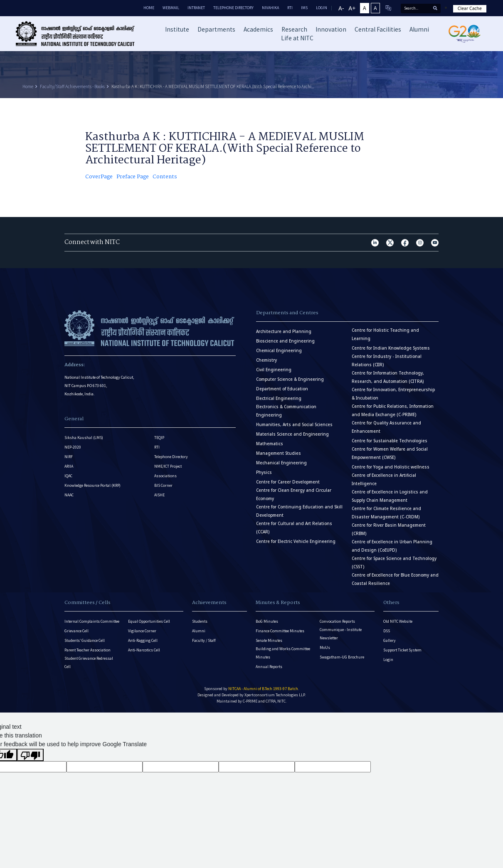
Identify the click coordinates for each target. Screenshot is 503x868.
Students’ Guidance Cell (85, 640)
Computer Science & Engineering (290, 379)
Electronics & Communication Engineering (286, 411)
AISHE (159, 495)
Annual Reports (269, 667)
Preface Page (133, 177)
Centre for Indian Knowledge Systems (391, 348)
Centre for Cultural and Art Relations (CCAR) (294, 528)
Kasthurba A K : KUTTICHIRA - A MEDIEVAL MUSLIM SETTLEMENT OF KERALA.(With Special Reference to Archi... (213, 86)
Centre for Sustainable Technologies (390, 441)
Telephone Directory (233, 8)
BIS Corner (163, 485)
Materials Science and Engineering (292, 434)
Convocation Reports (337, 621)
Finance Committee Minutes (280, 631)
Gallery (390, 640)
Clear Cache (470, 8)
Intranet (196, 8)
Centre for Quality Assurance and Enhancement (386, 427)
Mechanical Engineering (281, 463)
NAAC (69, 495)
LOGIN (322, 8)
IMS (304, 8)
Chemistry (266, 360)
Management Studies (279, 453)
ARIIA (69, 466)
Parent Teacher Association (88, 650)
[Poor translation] (30, 755)
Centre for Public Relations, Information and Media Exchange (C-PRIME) (393, 411)
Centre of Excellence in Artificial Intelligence (384, 480)
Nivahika (270, 8)
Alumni (199, 631)
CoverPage (99, 177)
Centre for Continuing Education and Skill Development (299, 511)
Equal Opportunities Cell (149, 621)
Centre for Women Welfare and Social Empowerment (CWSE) (390, 453)
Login (388, 660)
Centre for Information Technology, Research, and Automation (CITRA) (388, 377)
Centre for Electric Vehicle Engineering (296, 541)
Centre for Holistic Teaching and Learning (385, 334)
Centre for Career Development (288, 482)
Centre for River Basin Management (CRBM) (389, 529)
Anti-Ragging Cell (143, 640)
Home (149, 8)
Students (200, 621)
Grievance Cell (76, 631)
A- (341, 8)
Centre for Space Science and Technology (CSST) (394, 563)
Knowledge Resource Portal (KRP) (92, 485)
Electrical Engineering (279, 398)
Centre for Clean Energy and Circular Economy (294, 494)
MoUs (325, 647)
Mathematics (270, 444)
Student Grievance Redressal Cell (89, 662)
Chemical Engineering (279, 351)
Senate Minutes (269, 640)
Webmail (171, 8)
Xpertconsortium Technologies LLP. (275, 695)
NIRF (69, 457)
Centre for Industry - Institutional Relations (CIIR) (387, 361)
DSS (387, 631)
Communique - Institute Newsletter (341, 634)
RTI (290, 8)
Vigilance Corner (142, 631)
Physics (264, 472)
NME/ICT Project (168, 466)
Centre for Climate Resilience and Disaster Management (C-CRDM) (386, 513)
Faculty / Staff (204, 640)
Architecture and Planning (284, 332)
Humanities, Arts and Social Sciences (294, 425)
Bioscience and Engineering (285, 341)
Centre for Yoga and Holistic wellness (391, 467)
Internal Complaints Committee (92, 621)
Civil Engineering (274, 370)
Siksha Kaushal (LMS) (84, 438)
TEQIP (159, 438)
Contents (165, 177)
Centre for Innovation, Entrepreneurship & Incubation (393, 394)
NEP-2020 (73, 447)
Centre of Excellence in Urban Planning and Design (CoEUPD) (392, 546)
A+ (352, 8)
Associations (165, 476)
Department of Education (282, 389)
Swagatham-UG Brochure (342, 657)
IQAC (68, 476)
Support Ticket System (402, 650)
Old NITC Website (398, 621)
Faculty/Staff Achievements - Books (72, 86)
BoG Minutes (267, 621)
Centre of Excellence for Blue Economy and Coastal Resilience (395, 579)
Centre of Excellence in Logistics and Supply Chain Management (390, 496)
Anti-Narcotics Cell (144, 650)
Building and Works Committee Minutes (283, 653)
